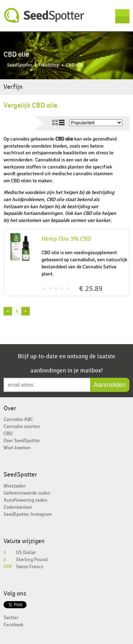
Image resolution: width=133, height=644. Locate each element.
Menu (122, 16)
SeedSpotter (44, 15)
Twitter (11, 618)
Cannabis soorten (22, 426)
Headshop (49, 65)
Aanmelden (110, 385)
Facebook (13, 625)
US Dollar (26, 552)
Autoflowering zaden (26, 500)
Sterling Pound (32, 560)
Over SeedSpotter (22, 441)
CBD (8, 434)
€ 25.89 (91, 289)
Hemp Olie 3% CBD (66, 239)
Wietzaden (15, 486)
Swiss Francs (30, 567)
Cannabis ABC (18, 419)
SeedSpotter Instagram (28, 514)
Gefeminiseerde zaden (27, 493)
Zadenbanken (18, 507)
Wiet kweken (17, 448)
